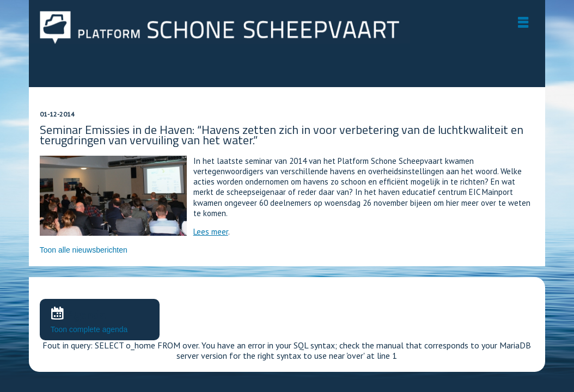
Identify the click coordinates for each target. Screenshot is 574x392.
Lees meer (211, 232)
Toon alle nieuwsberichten (84, 250)
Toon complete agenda (89, 329)
